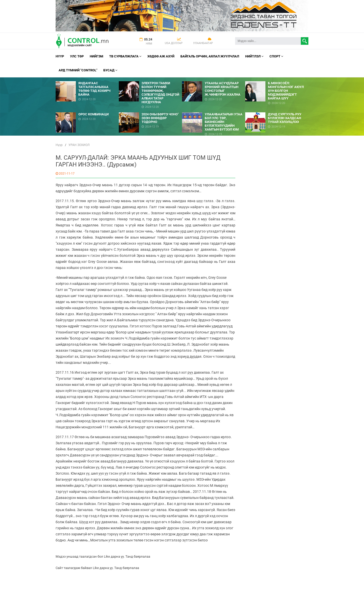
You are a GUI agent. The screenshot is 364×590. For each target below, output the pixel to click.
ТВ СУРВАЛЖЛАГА (125, 56)
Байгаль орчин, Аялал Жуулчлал (210, 56)
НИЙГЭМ (96, 56)
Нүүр (60, 56)
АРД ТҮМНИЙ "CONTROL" (78, 70)
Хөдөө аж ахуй (161, 56)
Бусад (110, 70)
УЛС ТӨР (77, 56)
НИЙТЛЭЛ (254, 56)
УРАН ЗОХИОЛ (79, 145)
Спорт (276, 56)
